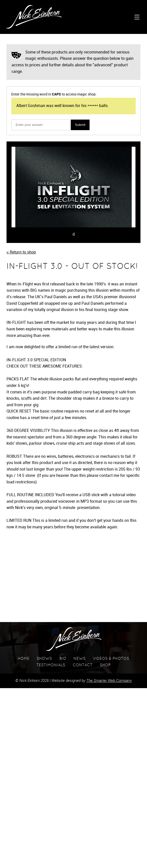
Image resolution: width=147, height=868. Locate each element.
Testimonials (51, 665)
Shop (105, 665)
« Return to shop (21, 252)
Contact (83, 665)
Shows (44, 659)
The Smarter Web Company (109, 681)
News (80, 659)
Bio (63, 659)
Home (24, 659)
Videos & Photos (111, 659)
